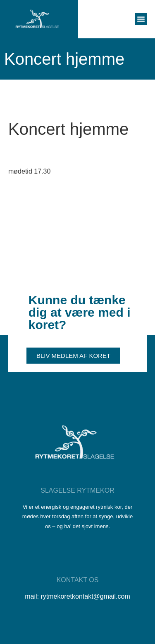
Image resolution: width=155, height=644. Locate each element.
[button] (141, 19)
